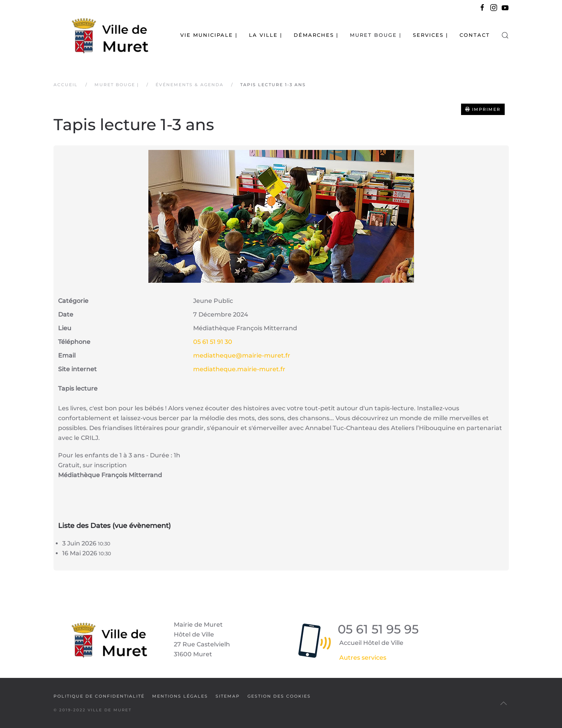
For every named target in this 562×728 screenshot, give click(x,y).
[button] (505, 35)
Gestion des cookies (279, 696)
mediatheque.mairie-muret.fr (239, 369)
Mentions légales (180, 696)
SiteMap (228, 696)
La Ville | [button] (266, 35)
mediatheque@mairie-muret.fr (242, 355)
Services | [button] (431, 35)
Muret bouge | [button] (376, 35)
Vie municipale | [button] (209, 35)
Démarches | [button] (316, 35)
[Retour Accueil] (101, 35)
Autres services (363, 658)
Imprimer (483, 109)
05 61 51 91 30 (213, 342)
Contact (475, 35)
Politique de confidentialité (99, 696)
